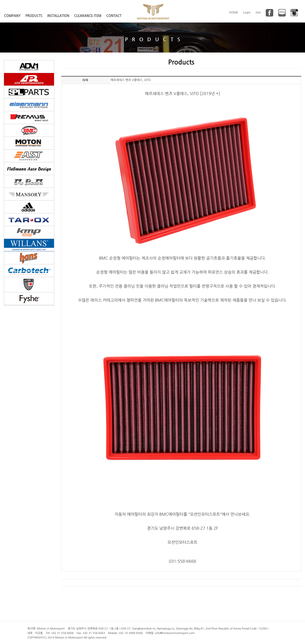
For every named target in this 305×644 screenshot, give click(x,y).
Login (247, 13)
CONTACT (114, 16)
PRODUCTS (34, 16)
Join (258, 13)
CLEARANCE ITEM (88, 16)
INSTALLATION (58, 16)
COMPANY (12, 16)
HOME (234, 13)
